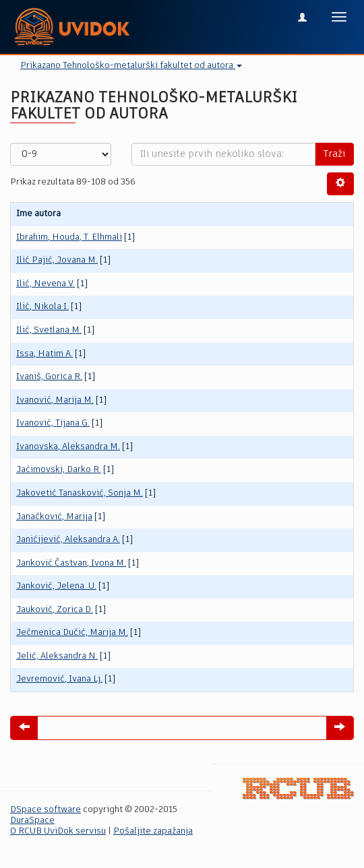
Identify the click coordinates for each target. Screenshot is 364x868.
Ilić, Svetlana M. (49, 330)
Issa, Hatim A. (44, 354)
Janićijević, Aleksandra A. (68, 540)
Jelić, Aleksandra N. (57, 656)
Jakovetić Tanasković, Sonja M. (80, 493)
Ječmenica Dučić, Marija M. (72, 633)
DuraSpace (32, 821)
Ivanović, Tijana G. (53, 423)
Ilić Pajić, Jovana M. (57, 260)
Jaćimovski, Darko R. (59, 470)
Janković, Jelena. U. (56, 586)
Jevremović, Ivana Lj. (59, 679)
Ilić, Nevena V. (45, 284)
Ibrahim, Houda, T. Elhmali (69, 237)
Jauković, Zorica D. (55, 610)
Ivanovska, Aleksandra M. (68, 447)
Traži (334, 154)
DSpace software (45, 810)
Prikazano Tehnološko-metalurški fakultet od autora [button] (131, 66)
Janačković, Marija (54, 517)
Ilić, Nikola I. (42, 307)
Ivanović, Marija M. (55, 400)
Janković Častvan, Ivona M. (71, 563)
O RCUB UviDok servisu (58, 831)
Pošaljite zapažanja (153, 831)
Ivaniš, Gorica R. (49, 377)
